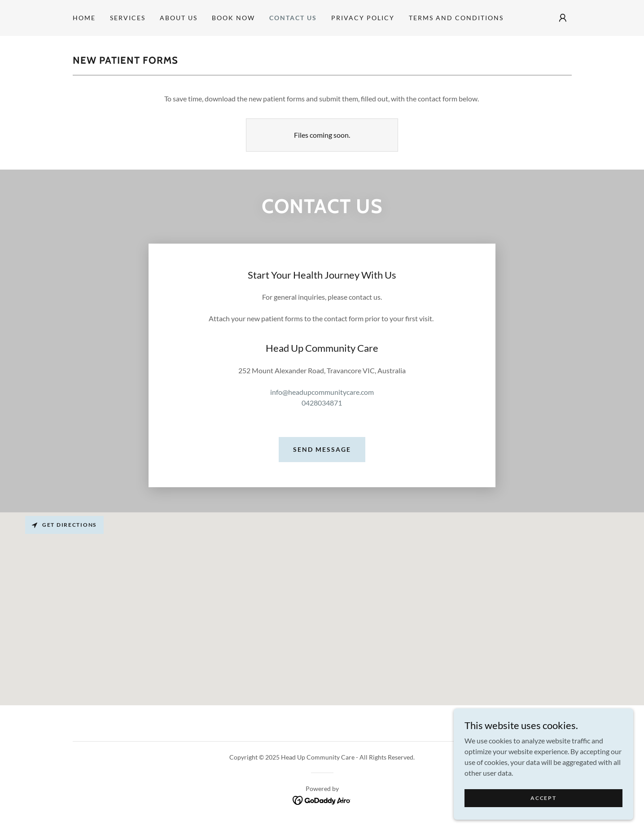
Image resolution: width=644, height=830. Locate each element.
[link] (322, 799)
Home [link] (84, 18)
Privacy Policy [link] (363, 18)
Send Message (322, 449)
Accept (543, 798)
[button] (563, 18)
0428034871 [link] (322, 403)
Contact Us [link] (293, 18)
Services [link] (128, 18)
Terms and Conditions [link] (456, 18)
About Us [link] (179, 18)
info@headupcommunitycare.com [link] (322, 392)
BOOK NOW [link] (233, 18)
